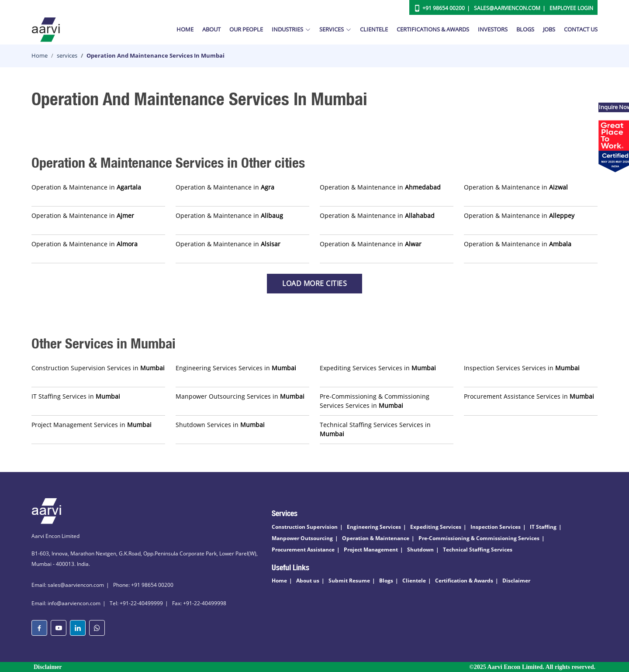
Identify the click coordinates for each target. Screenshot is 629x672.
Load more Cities (314, 283)
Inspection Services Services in (522, 368)
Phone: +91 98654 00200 (143, 585)
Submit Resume (349, 581)
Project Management (371, 550)
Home (185, 29)
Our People (246, 29)
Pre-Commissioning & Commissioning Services (479, 538)
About (211, 29)
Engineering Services (374, 527)
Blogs (525, 29)
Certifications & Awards (433, 29)
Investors (493, 29)
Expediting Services (436, 527)
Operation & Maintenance (376, 538)
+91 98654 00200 (444, 8)
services (67, 55)
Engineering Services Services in (236, 368)
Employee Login (571, 8)
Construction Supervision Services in (98, 368)
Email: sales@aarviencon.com (68, 585)
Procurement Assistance (303, 550)
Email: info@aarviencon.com (66, 603)
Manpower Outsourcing (302, 538)
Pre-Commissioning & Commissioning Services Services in (375, 401)
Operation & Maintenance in (86, 187)
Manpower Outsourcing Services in (240, 396)
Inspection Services (496, 527)
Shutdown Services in (220, 425)
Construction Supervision (305, 527)
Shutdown (420, 550)
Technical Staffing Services (478, 550)
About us (308, 581)
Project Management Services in (92, 425)
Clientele (374, 29)
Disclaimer (516, 581)
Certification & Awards (464, 581)
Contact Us (581, 29)
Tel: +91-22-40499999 (136, 603)
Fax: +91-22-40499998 (199, 603)
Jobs (549, 29)
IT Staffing (543, 527)
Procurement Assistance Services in (529, 396)
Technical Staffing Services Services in (375, 429)
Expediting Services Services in (378, 368)
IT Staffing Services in (76, 396)
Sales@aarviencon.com (507, 8)
